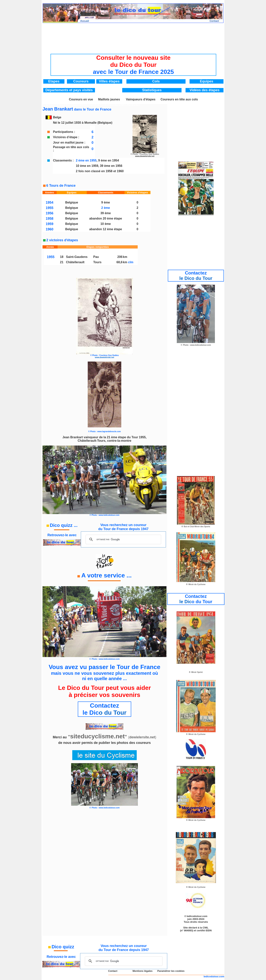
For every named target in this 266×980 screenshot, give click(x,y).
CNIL (206, 928)
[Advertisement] (133, 35)
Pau (96, 257)
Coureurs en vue (81, 99)
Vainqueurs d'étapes (141, 99)
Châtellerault (75, 262)
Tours (97, 262)
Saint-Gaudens (77, 257)
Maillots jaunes (109, 99)
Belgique (72, 202)
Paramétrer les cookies (171, 971)
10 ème (106, 224)
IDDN (209, 930)
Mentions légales (143, 971)
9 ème (106, 202)
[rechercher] (123, 539)
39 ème (106, 213)
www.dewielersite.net (145, 156)
